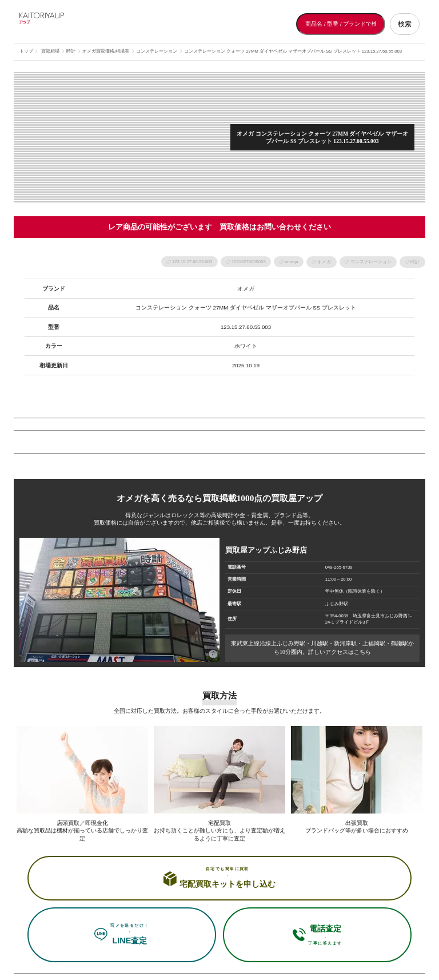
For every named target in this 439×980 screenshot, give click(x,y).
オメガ (324, 262)
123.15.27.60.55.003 (192, 262)
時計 (415, 262)
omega (291, 262)
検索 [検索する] (405, 24)
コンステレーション (371, 262)
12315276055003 (249, 262)
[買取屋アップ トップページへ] (65, 24)
